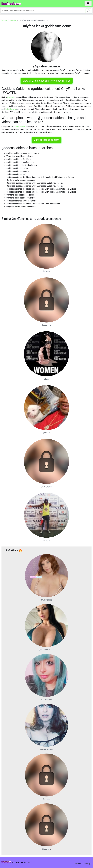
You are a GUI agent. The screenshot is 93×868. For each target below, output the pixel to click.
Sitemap (87, 863)
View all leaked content (46, 140)
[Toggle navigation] (88, 3)
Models (78, 863)
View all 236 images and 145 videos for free (47, 81)
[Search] (46, 11)
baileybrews (10, 109)
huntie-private (19, 126)
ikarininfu (11, 97)
